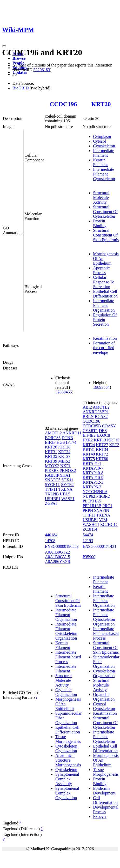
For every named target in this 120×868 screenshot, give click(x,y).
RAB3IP (52, 475)
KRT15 (113, 440)
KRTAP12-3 (93, 482)
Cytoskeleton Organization (66, 748)
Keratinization (105, 338)
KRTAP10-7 (93, 468)
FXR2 (88, 440)
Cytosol (99, 141)
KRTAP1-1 (92, 463)
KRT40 (89, 454)
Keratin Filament (100, 162)
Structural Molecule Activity (101, 198)
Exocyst (100, 817)
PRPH (88, 510)
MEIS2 (64, 461)
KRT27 (102, 445)
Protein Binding (100, 223)
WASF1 (68, 499)
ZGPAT (51, 503)
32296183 (42, 70)
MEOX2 (52, 466)
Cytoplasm (102, 136)
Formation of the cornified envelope (104, 348)
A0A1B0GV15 (58, 557)
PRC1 (107, 506)
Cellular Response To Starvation (104, 282)
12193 (88, 541)
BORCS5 (53, 438)
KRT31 (51, 452)
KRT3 (114, 445)
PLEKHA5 (92, 501)
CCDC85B (92, 426)
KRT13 (100, 440)
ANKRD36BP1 (96, 412)
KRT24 (89, 445)
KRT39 (51, 461)
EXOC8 (103, 435)
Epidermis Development (104, 791)
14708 (50, 541)
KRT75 (89, 459)
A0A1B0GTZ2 (58, 552)
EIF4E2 (89, 435)
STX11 (67, 480)
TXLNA (65, 489)
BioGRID (21, 88)
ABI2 (87, 407)
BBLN (88, 417)
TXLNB (52, 494)
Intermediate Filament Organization (104, 305)
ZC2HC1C (109, 524)
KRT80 (102, 459)
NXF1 (65, 466)
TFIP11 (51, 489)
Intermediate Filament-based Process (68, 657)
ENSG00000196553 (62, 546)
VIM (103, 520)
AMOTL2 (53, 433)
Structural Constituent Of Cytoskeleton (105, 212)
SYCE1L (52, 485)
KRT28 (64, 447)
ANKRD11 (72, 433)
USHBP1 (53, 499)
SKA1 (65, 475)
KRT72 (102, 454)
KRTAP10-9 (93, 478)
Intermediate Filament (104, 153)
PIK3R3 (52, 471)
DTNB (67, 438)
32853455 (64, 392)
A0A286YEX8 (57, 562)
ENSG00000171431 (99, 546)
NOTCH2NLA (95, 492)
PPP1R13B (92, 506)
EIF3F (50, 442)
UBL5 (65, 494)
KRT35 (51, 456)
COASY (109, 426)
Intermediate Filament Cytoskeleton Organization (66, 631)
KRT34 (64, 452)
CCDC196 (63, 104)
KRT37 (64, 456)
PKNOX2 (68, 471)
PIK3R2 (103, 496)
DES (103, 431)
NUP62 (89, 496)
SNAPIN (102, 510)
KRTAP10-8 (93, 473)
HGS (61, 442)
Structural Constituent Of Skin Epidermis (106, 235)
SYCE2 (67, 485)
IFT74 (71, 442)
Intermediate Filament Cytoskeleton (104, 174)
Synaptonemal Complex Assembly (67, 779)
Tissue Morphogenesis (68, 739)
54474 (88, 535)
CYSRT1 (90, 431)
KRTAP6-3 (92, 487)
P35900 (89, 557)
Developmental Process (106, 809)
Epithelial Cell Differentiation (105, 294)
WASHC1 (91, 524)
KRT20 (101, 104)
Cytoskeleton (104, 146)
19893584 (101, 387)
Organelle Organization (66, 692)
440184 (51, 535)
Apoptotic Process (101, 270)
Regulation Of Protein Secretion (105, 320)
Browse (19, 58)
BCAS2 (101, 417)
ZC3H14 (90, 529)
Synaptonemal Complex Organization (67, 793)
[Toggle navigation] (4, 46)
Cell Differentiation (105, 800)
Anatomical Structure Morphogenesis (68, 760)
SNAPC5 (53, 480)
